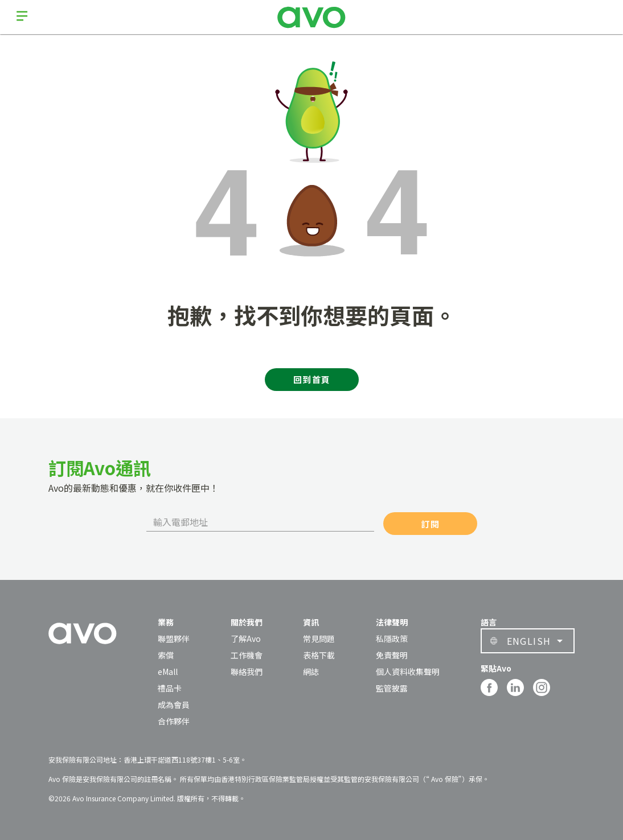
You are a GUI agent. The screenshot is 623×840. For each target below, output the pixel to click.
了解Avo (246, 639)
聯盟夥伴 (174, 639)
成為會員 (174, 705)
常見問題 (319, 639)
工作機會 (247, 655)
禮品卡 (170, 688)
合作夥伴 (174, 721)
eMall (168, 672)
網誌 (311, 672)
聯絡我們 (247, 672)
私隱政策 (392, 639)
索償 (166, 655)
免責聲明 (392, 655)
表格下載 (319, 655)
